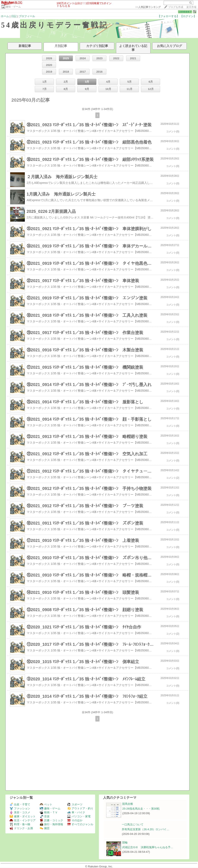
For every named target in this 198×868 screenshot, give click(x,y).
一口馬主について (133, 824)
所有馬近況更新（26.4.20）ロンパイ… (145, 829)
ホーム (5, 16)
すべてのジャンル (80, 824)
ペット (46, 804)
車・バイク (76, 812)
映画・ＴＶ (49, 812)
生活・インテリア (23, 820)
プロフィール (27, 16)
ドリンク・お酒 (21, 828)
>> (148, 7)
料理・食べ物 (20, 824)
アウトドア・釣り (80, 808)
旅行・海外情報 (51, 824)
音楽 (45, 816)
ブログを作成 (176, 7)
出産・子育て (20, 804)
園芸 (45, 828)
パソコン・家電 (79, 816)
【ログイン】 (188, 16)
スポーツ (75, 804)
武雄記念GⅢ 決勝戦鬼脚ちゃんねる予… (148, 847)
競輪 (125, 842)
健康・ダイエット (23, 816)
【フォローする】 (168, 16)
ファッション (20, 808)
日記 (14, 16)
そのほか (75, 820)
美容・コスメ (20, 812)
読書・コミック (51, 820)
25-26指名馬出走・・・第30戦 (141, 809)
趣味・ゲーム (13, 7)
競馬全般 (128, 804)
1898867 (185, 12)
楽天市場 (191, 7)
